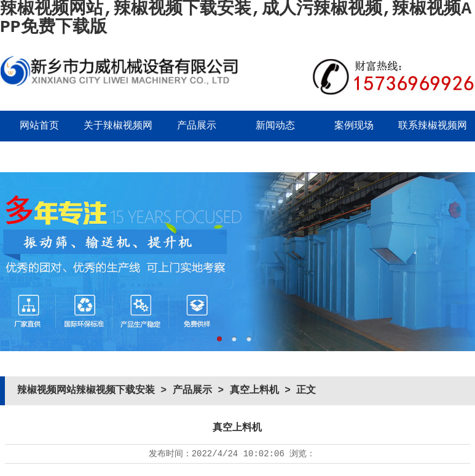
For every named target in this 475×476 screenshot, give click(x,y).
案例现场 (354, 126)
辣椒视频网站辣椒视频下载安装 (86, 391)
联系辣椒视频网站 (433, 141)
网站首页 (39, 126)
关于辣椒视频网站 (118, 141)
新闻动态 (275, 126)
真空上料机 (254, 391)
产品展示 (197, 126)
